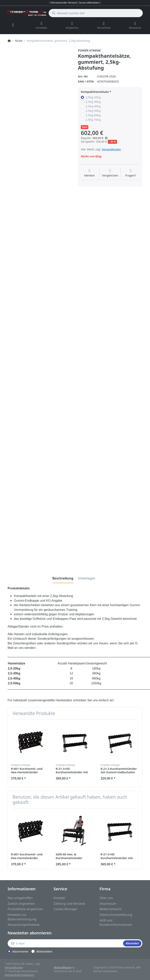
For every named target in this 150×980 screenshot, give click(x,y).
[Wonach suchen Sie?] (96, 13)
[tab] (63, 578)
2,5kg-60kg (93, 115)
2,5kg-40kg (93, 106)
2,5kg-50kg (93, 111)
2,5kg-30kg (93, 102)
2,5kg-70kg (93, 120)
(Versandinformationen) (19, 975)
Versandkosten (111, 149)
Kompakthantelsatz (95, 92)
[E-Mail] (65, 943)
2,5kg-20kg (93, 97)
